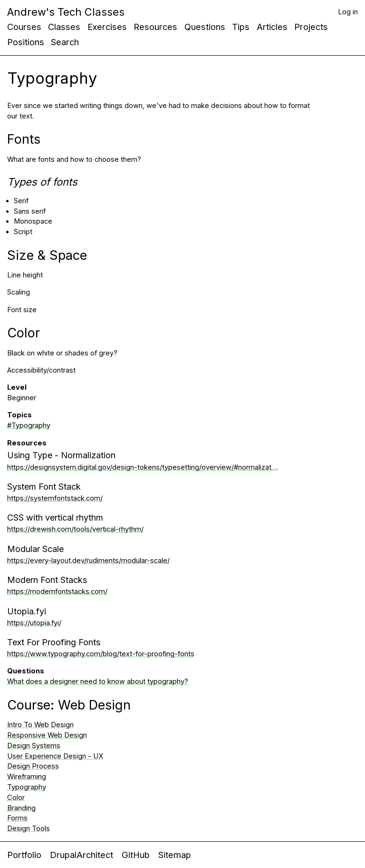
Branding (21, 808)
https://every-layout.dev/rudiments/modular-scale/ (88, 561)
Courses (24, 27)
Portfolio (24, 855)
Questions (205, 27)
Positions (26, 42)
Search (65, 42)
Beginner (22, 398)
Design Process (33, 766)
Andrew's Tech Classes (66, 12)
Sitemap (175, 855)
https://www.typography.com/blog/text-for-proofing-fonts (101, 654)
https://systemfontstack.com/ (55, 498)
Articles (272, 27)
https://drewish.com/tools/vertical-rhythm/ (75, 529)
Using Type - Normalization (61, 455)
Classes (64, 27)
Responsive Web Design (47, 735)
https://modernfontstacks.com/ (57, 592)
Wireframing (27, 777)
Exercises (107, 27)
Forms (17, 818)
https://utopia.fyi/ (34, 623)
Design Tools (29, 829)
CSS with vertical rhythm (55, 518)
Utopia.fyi (27, 611)
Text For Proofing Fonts (54, 642)
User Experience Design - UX (55, 756)
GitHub (136, 855)
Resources (155, 27)
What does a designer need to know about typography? (98, 681)
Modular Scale (35, 549)
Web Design (94, 705)
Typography (27, 787)
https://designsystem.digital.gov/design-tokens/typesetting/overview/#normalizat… (143, 467)
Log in (348, 12)
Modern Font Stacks (47, 580)
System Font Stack (44, 487)
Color (16, 798)
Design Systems (34, 746)
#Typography (29, 425)
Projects (311, 27)
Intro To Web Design (40, 725)
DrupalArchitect (82, 855)
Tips (241, 27)
